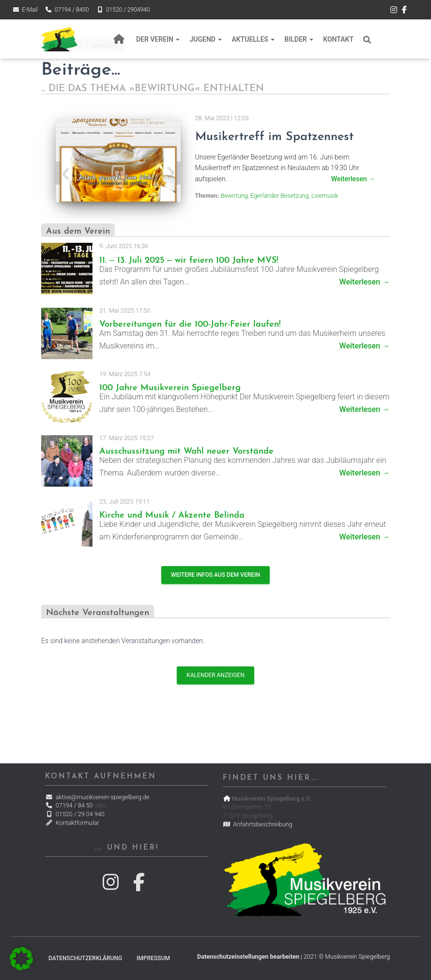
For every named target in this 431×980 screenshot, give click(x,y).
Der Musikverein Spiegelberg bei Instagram (394, 11)
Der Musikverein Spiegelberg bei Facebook (404, 11)
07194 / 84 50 (69, 805)
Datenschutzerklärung (85, 958)
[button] (21, 959)
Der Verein (158, 39)
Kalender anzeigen (215, 675)
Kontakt (338, 39)
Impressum (153, 958)
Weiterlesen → (365, 282)
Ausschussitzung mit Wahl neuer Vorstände (186, 451)
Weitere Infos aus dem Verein (215, 575)
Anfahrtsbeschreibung (257, 824)
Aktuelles (253, 39)
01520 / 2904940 (123, 10)
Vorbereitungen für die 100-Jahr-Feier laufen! (190, 324)
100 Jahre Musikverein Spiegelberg (170, 388)
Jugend (206, 39)
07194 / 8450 (67, 10)
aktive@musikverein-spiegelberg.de (97, 797)
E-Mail (25, 10)
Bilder (299, 39)
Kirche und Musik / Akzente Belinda (172, 515)
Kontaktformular (72, 823)
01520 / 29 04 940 (75, 814)
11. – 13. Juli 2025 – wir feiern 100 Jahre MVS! (189, 261)
